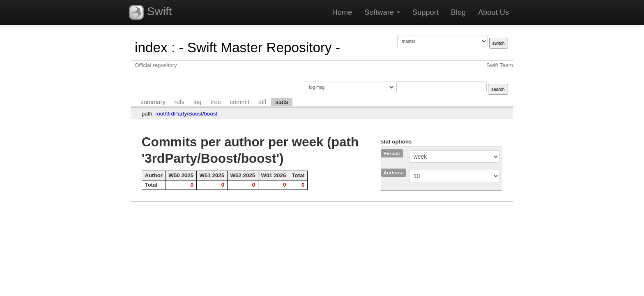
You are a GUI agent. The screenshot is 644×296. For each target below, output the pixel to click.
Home (342, 12)
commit (240, 102)
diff (262, 102)
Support (425, 12)
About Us (493, 12)
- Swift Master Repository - (259, 47)
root (160, 114)
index (151, 47)
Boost (195, 114)
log (198, 102)
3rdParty (177, 114)
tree (216, 102)
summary (153, 102)
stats (282, 102)
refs (179, 102)
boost (211, 114)
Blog (458, 12)
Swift (150, 12)
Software (382, 12)
